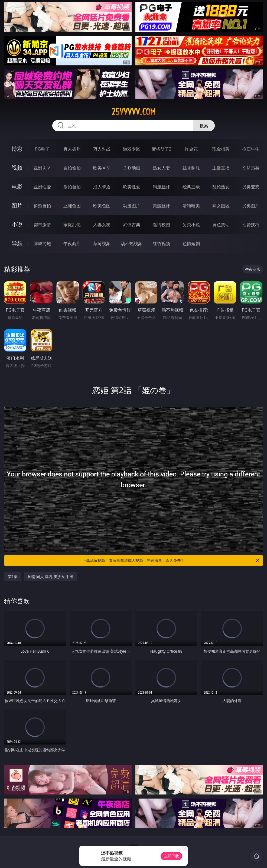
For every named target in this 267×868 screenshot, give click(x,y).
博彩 (17, 149)
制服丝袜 (161, 187)
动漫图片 (132, 206)
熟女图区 (221, 206)
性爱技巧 (251, 225)
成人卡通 (102, 187)
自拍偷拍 (72, 168)
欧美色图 (102, 206)
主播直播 (221, 168)
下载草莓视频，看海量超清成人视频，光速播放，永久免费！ (171, 560)
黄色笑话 (221, 225)
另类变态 (251, 187)
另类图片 (251, 206)
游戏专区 (132, 149)
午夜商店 (72, 243)
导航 (17, 243)
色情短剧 (191, 243)
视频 (17, 168)
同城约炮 (42, 243)
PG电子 (42, 149)
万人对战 (102, 149)
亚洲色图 (72, 206)
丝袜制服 (191, 168)
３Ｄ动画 (132, 168)
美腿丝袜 (161, 206)
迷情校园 (161, 225)
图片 (17, 206)
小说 (17, 224)
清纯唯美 (191, 206)
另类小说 (191, 225)
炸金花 (191, 149)
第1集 (13, 577)
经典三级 (191, 187)
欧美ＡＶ (102, 168)
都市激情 (42, 225)
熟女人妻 (161, 168)
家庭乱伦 (72, 225)
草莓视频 (102, 243)
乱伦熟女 (221, 187)
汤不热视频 (132, 243)
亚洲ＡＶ (42, 168)
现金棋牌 (221, 149)
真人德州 (72, 149)
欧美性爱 (132, 187)
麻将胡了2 (162, 149)
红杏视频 (161, 243)
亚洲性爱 (42, 187)
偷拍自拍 (72, 187)
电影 (17, 187)
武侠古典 (132, 225)
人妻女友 (102, 225)
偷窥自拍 (42, 206)
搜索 (204, 126)
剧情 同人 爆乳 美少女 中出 (51, 577)
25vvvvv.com (133, 112)
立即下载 (171, 856)
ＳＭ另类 (251, 168)
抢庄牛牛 (251, 149)
